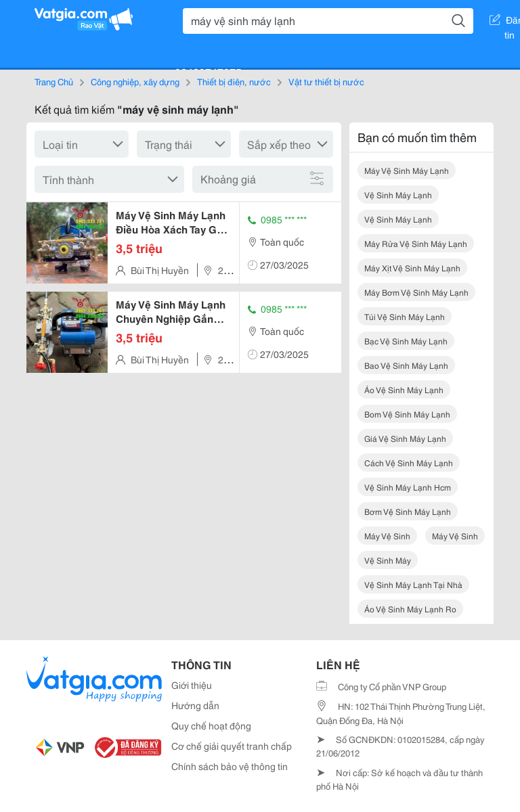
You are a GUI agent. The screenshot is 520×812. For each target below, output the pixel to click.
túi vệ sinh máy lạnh (405, 316)
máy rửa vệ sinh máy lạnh (416, 243)
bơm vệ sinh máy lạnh (408, 511)
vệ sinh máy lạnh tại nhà (413, 584)
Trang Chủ (54, 81)
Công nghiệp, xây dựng (135, 81)
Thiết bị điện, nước (234, 81)
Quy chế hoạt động (211, 725)
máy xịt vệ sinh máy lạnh (412, 268)
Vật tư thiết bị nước (326, 81)
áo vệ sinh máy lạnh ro (410, 609)
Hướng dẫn (195, 705)
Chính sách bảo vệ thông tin (230, 766)
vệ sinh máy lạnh (398, 195)
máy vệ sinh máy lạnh (407, 170)
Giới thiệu (192, 685)
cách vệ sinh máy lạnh (409, 463)
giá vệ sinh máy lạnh (405, 438)
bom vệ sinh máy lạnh (407, 414)
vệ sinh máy (388, 560)
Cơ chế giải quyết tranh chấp (232, 746)
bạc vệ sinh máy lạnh (406, 341)
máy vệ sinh (387, 536)
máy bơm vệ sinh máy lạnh (416, 292)
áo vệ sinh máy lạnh (404, 389)
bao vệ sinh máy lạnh (406, 365)
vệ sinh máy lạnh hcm (408, 487)
